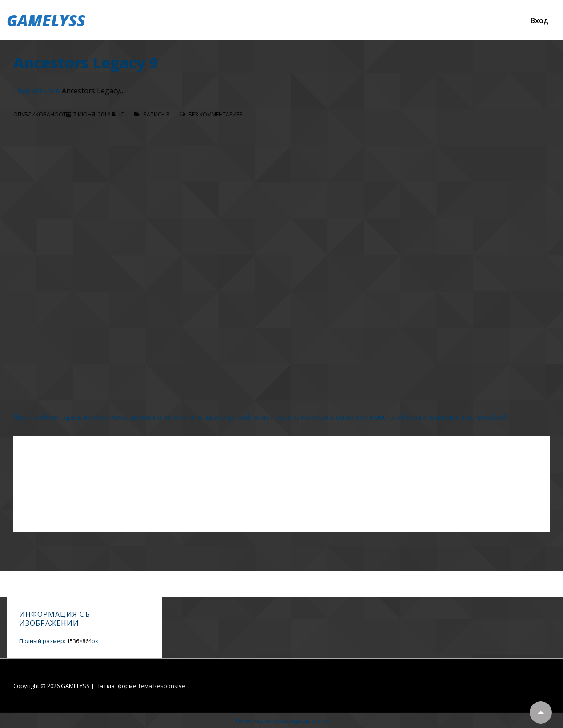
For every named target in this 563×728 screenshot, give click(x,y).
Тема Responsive (162, 686)
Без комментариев (216, 114)
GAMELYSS (46, 20)
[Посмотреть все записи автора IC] (118, 114)
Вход (539, 20)
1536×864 (79, 641)
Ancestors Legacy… (93, 91)
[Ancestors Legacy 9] (92, 114)
